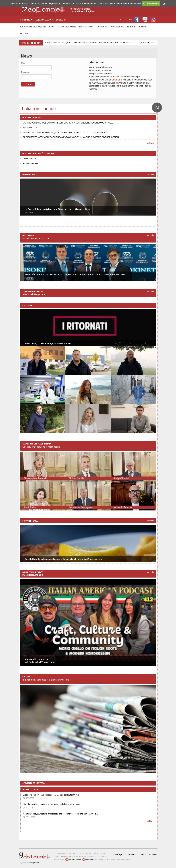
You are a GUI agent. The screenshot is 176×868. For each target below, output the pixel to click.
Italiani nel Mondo (67, 27)
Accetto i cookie (151, 3)
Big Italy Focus (86, 27)
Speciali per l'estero (34, 783)
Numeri (142, 27)
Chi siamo (130, 854)
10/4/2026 (29, 798)
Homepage (118, 854)
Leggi (163, 3)
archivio (150, 143)
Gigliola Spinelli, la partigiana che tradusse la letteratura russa (51, 804)
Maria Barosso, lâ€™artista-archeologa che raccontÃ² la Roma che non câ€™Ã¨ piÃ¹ (61, 814)
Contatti (61, 20)
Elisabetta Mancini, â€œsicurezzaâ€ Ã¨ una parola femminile (51, 795)
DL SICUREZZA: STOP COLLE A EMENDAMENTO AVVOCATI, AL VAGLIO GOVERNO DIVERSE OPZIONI (71, 137)
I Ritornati (102, 27)
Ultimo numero (29, 159)
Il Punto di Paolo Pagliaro (33, 27)
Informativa (152, 854)
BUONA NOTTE (30, 128)
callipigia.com (34, 863)
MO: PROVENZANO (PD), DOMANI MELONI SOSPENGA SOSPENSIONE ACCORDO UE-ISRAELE (87, 43)
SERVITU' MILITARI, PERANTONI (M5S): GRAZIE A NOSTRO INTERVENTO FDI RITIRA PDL (65, 132)
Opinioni (131, 27)
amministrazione (73, 860)
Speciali (24, 34)
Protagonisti (117, 27)
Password (26, 72)
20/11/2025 (29, 817)
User (23, 63)
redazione (87, 860)
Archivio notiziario (31, 163)
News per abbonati (31, 43)
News (52, 27)
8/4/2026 (28, 808)
